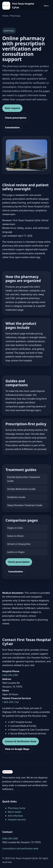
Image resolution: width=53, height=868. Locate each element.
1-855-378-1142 (10, 702)
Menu (46, 6)
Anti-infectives (15, 816)
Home (5, 16)
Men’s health (15, 812)
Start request (12, 108)
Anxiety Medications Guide (21, 489)
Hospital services (17, 820)
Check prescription (16, 118)
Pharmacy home (17, 808)
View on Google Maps (17, 749)
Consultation (12, 127)
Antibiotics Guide (16, 497)
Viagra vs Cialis (15, 528)
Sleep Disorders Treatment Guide (25, 505)
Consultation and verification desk (20, 848)
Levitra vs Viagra (16, 552)
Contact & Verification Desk (21, 741)
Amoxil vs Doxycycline (19, 544)
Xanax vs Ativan (15, 536)
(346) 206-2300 (10, 675)
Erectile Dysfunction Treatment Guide (24, 479)
